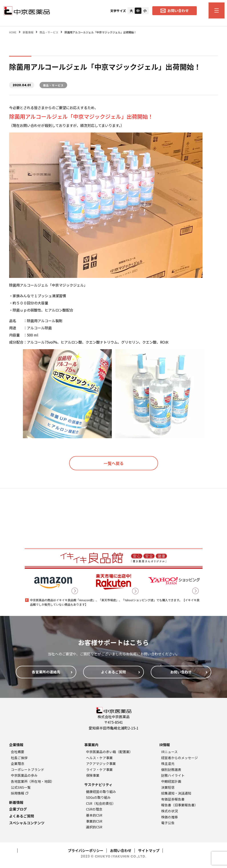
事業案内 (91, 745)
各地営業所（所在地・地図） (33, 781)
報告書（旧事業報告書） (180, 805)
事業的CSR (94, 821)
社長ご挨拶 (19, 758)
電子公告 (168, 823)
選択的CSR (94, 827)
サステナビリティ (98, 784)
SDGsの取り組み (98, 797)
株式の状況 (170, 811)
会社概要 (18, 752)
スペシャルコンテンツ (27, 823)
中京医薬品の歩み (24, 775)
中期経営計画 (171, 781)
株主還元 (168, 763)
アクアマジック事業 (101, 763)
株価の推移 (170, 817)
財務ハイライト (173, 775)
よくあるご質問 (22, 816)
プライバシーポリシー (86, 850)
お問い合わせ (121, 850)
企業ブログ (18, 809)
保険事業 (93, 775)
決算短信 (168, 787)
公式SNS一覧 (21, 787)
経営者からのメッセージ (180, 758)
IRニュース (169, 752)
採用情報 (20, 793)
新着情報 (16, 802)
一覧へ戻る (114, 463)
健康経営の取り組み (101, 792)
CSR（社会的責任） (101, 803)
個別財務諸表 (171, 769)
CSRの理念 (94, 809)
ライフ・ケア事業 (99, 769)
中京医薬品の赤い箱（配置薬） (109, 752)
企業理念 (18, 763)
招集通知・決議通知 (176, 793)
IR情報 (165, 745)
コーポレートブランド (28, 769)
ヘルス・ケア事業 (99, 758)
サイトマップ (149, 850)
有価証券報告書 (173, 799)
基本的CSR (94, 815)
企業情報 (16, 745)
